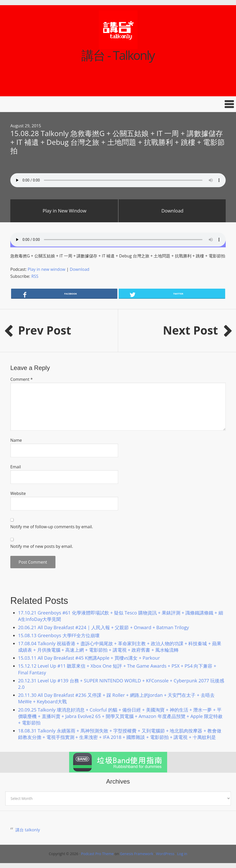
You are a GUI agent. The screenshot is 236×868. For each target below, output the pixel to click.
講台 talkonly (28, 830)
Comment (22, 379)
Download (172, 211)
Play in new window (46, 269)
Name (16, 440)
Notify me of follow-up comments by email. (52, 527)
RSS (35, 276)
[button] (118, 104)
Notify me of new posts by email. (42, 546)
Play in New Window (64, 211)
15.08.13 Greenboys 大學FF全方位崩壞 (59, 635)
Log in (182, 854)
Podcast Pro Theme (97, 854)
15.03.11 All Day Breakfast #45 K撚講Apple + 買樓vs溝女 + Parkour (89, 658)
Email (16, 467)
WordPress (165, 854)
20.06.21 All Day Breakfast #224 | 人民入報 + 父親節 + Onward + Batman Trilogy (104, 627)
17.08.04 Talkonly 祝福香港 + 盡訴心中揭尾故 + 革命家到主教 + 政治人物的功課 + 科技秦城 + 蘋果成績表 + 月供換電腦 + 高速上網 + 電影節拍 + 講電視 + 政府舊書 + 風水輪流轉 (120, 647)
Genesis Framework (137, 854)
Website (18, 493)
